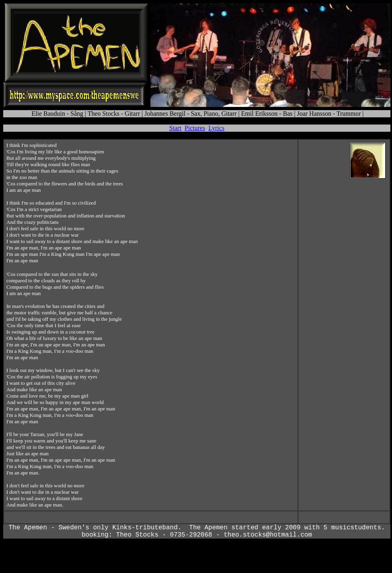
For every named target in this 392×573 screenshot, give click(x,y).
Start (175, 128)
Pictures (195, 128)
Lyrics (216, 128)
